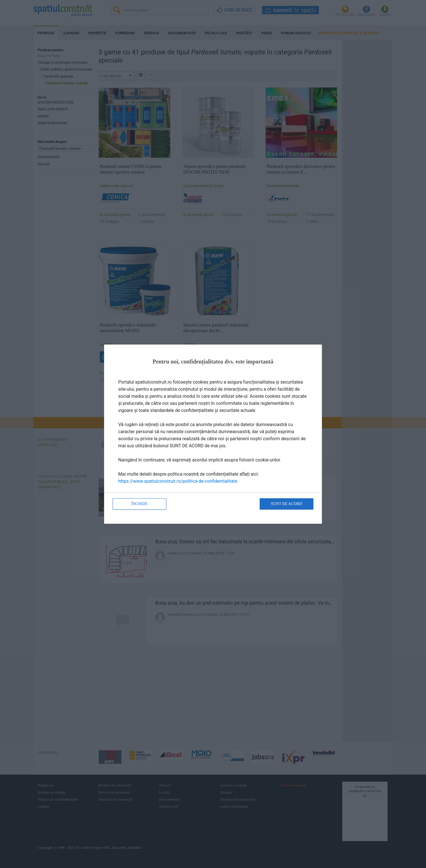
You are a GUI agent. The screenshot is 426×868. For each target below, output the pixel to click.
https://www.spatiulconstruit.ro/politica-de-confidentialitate (178, 481)
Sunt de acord (287, 504)
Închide (139, 504)
